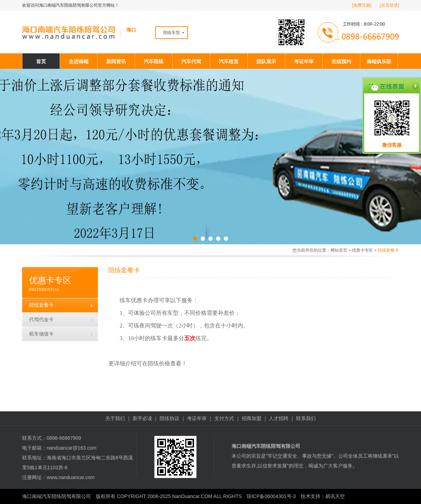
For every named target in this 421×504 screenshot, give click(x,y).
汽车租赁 (229, 61)
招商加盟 (252, 418)
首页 (41, 61)
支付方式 (224, 418)
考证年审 (304, 61)
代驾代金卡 (41, 320)
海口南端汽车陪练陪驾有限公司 (56, 496)
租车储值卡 (41, 334)
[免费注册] (362, 5)
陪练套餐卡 (41, 305)
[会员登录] (389, 5)
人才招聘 (279, 418)
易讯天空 (335, 496)
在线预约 (341, 61)
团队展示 (266, 61)
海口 (131, 30)
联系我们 (306, 418)
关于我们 (115, 418)
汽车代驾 (191, 61)
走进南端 (79, 61)
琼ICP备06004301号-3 (271, 496)
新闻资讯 (116, 61)
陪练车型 (172, 33)
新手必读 (142, 418)
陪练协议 (169, 418)
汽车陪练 (154, 61)
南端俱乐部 (379, 61)
